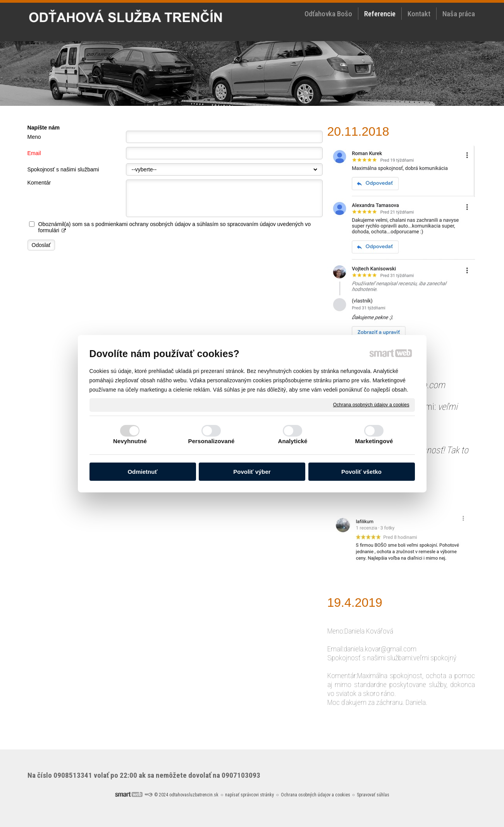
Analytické (292, 441)
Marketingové (374, 441)
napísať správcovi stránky (249, 795)
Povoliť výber (252, 472)
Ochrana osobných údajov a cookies (371, 404)
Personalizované (212, 441)
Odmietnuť (142, 472)
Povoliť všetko (361, 472)
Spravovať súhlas (373, 795)
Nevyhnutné (130, 441)
